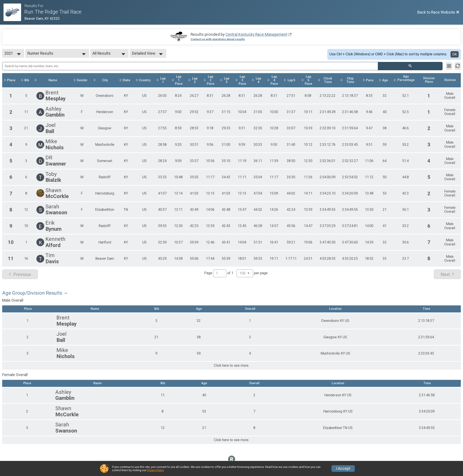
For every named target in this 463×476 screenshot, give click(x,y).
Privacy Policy (155, 470)
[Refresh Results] (458, 66)
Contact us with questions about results (218, 39)
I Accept (343, 469)
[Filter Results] (449, 66)
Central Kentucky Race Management (256, 34)
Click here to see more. (231, 366)
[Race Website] (14, 12)
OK (455, 54)
